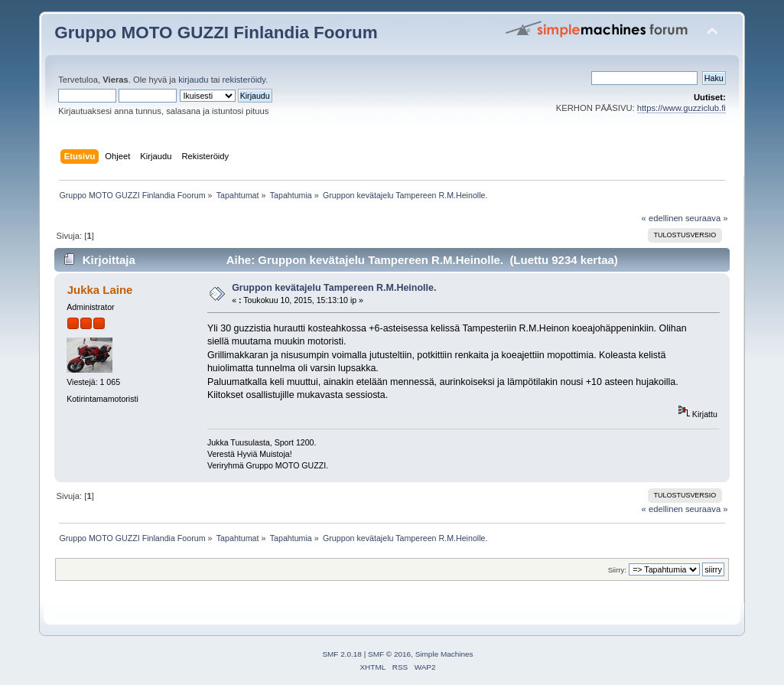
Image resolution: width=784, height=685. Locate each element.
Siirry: (617, 570)
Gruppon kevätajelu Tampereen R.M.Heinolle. (334, 288)
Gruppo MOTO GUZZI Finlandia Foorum (216, 33)
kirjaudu (193, 80)
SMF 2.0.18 (342, 654)
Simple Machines (444, 654)
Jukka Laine (100, 290)
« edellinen (662, 218)
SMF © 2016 (389, 654)
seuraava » (707, 218)
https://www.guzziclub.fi (682, 108)
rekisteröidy (244, 80)
